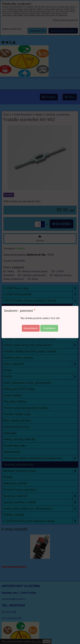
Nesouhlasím (31, 328)
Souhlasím (49, 328)
